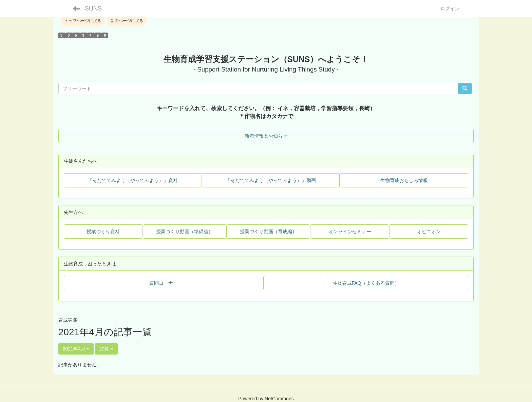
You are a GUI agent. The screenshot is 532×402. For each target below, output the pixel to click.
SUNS (93, 8)
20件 (106, 349)
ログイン (450, 8)
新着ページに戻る (127, 21)
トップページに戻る (83, 21)
